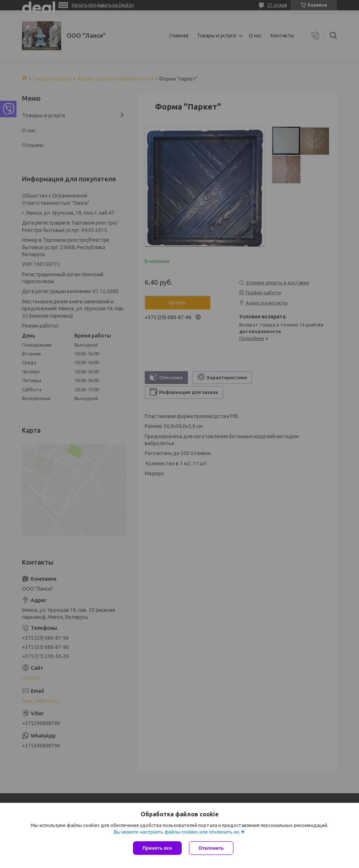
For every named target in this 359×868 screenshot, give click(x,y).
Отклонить (211, 848)
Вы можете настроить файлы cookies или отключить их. (177, 832)
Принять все (157, 848)
